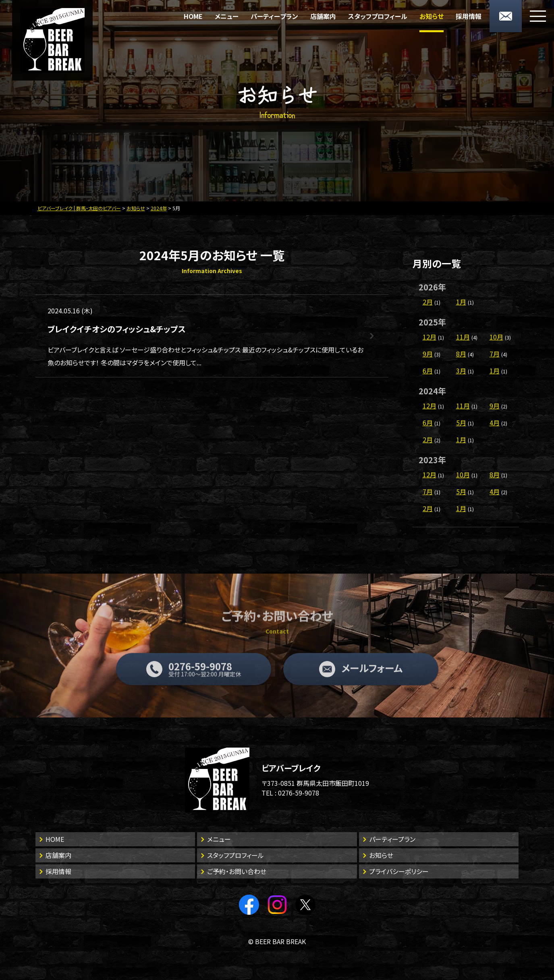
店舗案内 (323, 16)
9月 (428, 354)
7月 (495, 354)
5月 (461, 423)
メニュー (227, 16)
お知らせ (432, 16)
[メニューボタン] (538, 16)
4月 (495, 423)
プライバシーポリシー (399, 871)
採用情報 (469, 16)
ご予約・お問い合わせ (237, 871)
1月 (461, 302)
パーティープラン (274, 16)
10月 (496, 337)
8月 (461, 354)
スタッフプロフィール (378, 16)
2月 (428, 302)
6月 (428, 371)
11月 (463, 337)
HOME (193, 16)
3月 (461, 371)
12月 (430, 337)
